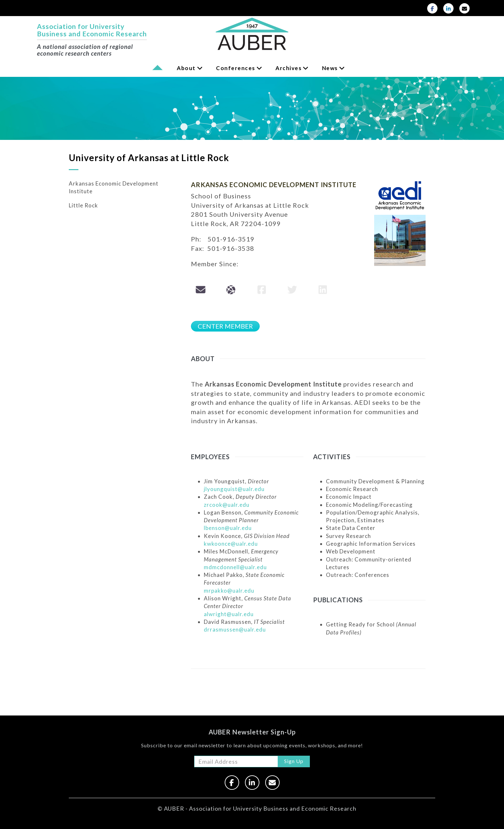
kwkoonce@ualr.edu (231, 544)
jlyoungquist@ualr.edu (234, 489)
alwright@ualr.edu (229, 614)
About (186, 68)
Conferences (236, 68)
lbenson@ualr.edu (228, 528)
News (330, 68)
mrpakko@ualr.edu (229, 591)
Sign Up (294, 761)
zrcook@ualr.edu (227, 505)
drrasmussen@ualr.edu (235, 629)
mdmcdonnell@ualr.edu (235, 567)
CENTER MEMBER (225, 326)
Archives (288, 68)
